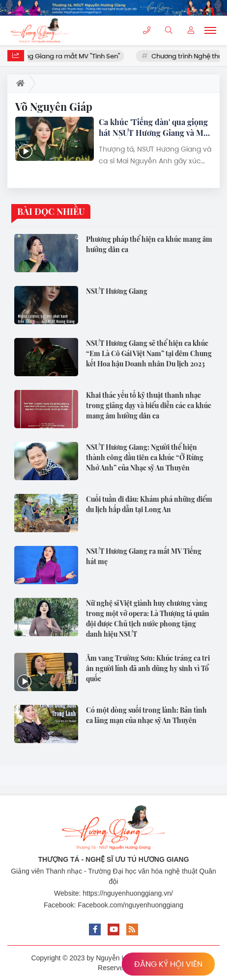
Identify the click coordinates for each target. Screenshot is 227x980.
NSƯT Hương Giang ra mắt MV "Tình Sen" (68, 56)
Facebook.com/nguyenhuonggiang (130, 905)
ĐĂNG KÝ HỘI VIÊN (168, 964)
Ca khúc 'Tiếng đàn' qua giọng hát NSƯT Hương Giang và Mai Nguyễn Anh (154, 128)
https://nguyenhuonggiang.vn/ (128, 893)
